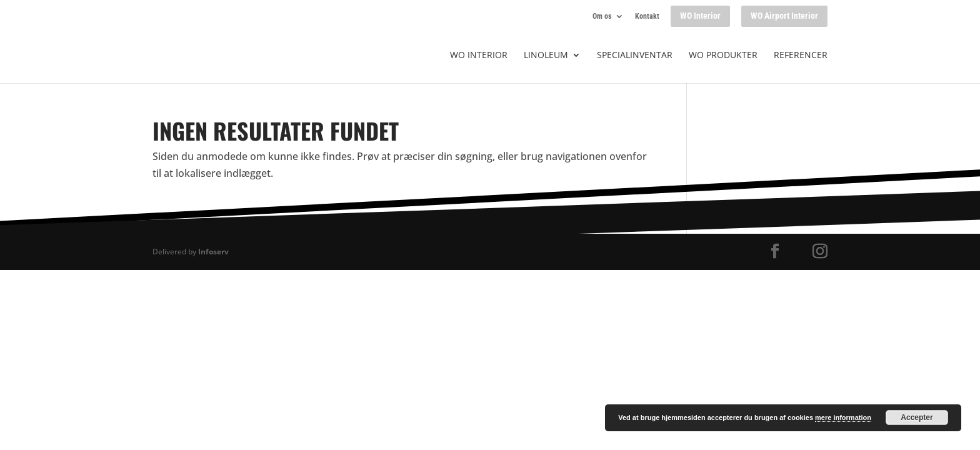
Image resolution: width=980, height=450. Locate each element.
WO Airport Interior (784, 16)
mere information (843, 417)
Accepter (917, 417)
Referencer (801, 56)
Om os (602, 17)
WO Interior (700, 16)
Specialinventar (635, 56)
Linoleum (546, 56)
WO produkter (723, 56)
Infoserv (213, 252)
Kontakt (647, 17)
